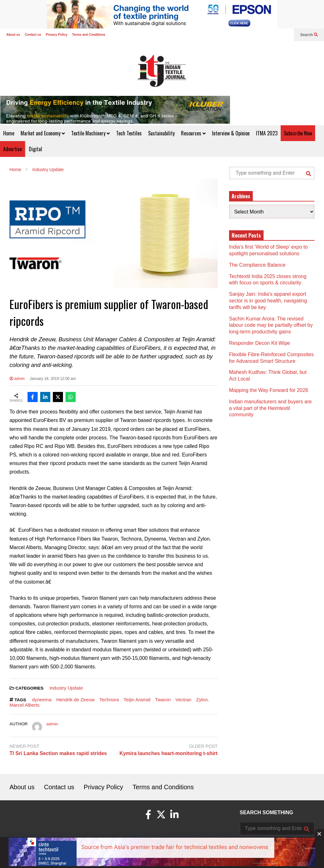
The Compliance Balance (257, 265)
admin (17, 379)
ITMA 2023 (267, 133)
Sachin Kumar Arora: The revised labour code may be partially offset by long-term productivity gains (271, 325)
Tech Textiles (129, 133)
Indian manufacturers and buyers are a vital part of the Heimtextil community (270, 408)
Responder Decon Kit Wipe (260, 343)
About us (13, 35)
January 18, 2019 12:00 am (53, 379)
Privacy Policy (57, 35)
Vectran (183, 700)
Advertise (12, 149)
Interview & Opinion (231, 133)
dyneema (42, 700)
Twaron (163, 700)
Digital (35, 149)
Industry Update (66, 688)
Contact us (33, 35)
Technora (109, 700)
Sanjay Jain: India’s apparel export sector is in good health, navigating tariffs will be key (268, 301)
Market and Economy (43, 133)
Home (9, 133)
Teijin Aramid (137, 700)
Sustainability (161, 133)
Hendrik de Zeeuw (75, 700)
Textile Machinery (90, 133)
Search (309, 35)
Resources (193, 133)
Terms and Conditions (89, 35)
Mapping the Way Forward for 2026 (269, 390)
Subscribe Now (298, 133)
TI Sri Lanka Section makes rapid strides (58, 753)
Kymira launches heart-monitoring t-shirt (168, 753)
